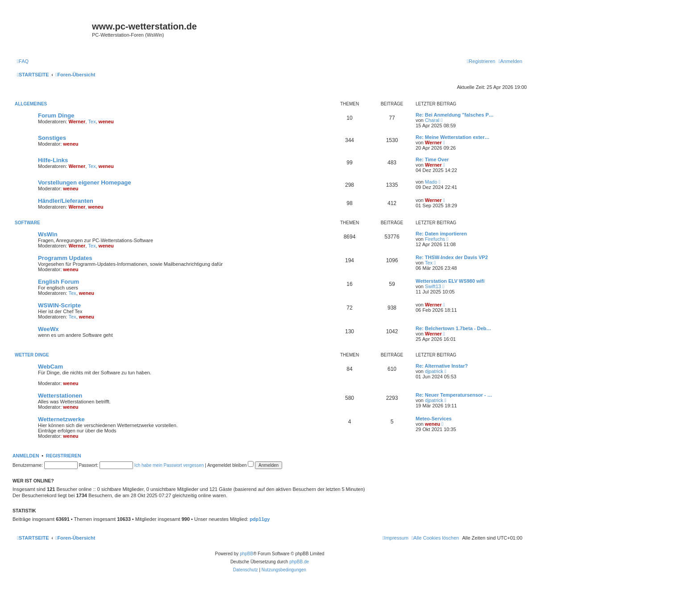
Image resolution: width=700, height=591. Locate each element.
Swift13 (433, 286)
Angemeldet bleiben (230, 465)
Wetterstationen (60, 396)
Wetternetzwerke (61, 419)
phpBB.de (299, 562)
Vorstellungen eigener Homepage (85, 182)
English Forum (58, 282)
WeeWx (48, 329)
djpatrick (434, 371)
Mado (431, 182)
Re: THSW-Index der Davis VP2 (452, 257)
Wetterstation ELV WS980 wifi (450, 281)
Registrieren (64, 456)
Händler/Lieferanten (66, 201)
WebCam (50, 367)
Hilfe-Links (53, 160)
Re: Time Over (432, 159)
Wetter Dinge (32, 355)
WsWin (48, 234)
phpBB (246, 554)
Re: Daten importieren (441, 234)
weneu (106, 122)
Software (27, 223)
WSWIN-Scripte (59, 305)
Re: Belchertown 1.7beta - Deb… (453, 328)
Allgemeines (31, 104)
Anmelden (26, 456)
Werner (77, 122)
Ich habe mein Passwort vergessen (169, 465)
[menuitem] (23, 61)
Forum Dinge (56, 115)
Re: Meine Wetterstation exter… (452, 137)
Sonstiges (52, 138)
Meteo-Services (434, 419)
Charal (432, 120)
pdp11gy (260, 519)
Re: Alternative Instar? (442, 366)
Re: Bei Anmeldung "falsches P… (455, 115)
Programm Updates (65, 258)
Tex (92, 122)
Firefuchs (435, 239)
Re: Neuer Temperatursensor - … (454, 395)
